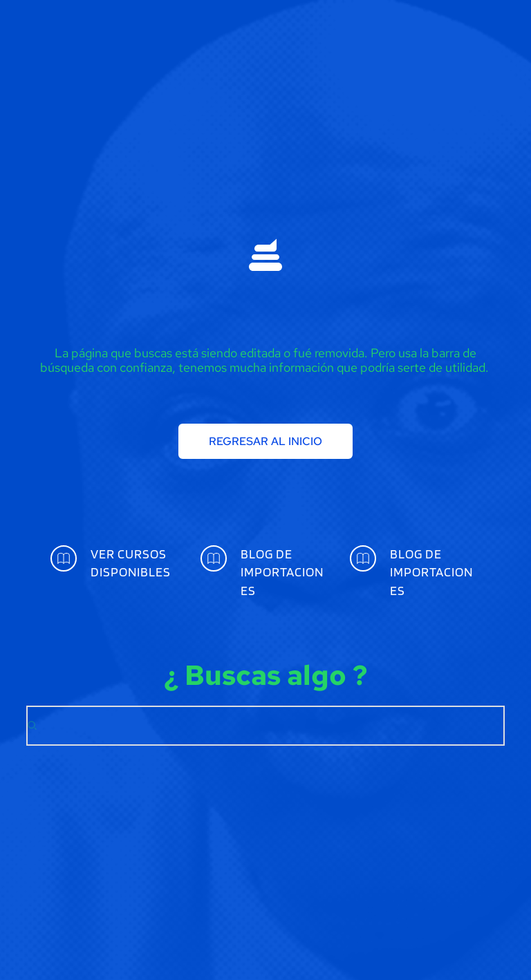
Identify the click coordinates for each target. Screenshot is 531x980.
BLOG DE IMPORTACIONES (282, 572)
